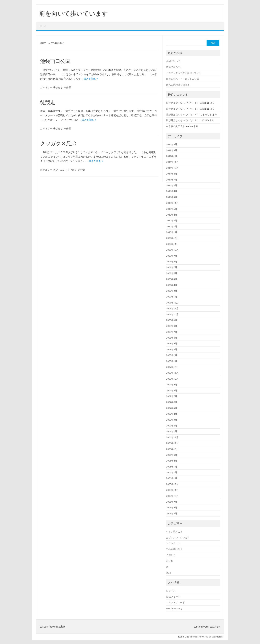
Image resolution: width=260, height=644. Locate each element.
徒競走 (48, 102)
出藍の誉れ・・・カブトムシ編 (183, 79)
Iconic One (184, 637)
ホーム (43, 26)
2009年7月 (172, 267)
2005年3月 (172, 513)
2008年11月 (172, 308)
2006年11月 (172, 443)
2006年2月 (172, 472)
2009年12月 (172, 238)
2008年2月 (172, 355)
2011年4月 (172, 191)
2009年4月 (172, 285)
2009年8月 (172, 262)
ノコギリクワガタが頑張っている (184, 73)
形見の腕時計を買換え (178, 85)
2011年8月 (172, 174)
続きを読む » (91, 79)
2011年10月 (172, 168)
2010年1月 (172, 232)
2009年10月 (172, 250)
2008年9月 (172, 320)
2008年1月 (172, 361)
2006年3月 (172, 467)
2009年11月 (172, 244)
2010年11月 (172, 203)
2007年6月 (172, 402)
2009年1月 (172, 297)
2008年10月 (172, 314)
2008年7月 (172, 332)
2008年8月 (172, 326)
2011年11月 (172, 162)
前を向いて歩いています (73, 13)
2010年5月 (172, 209)
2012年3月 (172, 150)
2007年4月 (172, 414)
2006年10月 (172, 449)
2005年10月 (172, 496)
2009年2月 (172, 291)
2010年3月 (172, 220)
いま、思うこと (174, 532)
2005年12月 (172, 484)
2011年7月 (172, 180)
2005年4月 (172, 507)
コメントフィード (175, 602)
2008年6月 (172, 338)
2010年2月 (172, 226)
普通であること (174, 67)
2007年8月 (172, 390)
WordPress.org (174, 608)
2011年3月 (172, 197)
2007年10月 (172, 379)
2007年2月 (172, 426)
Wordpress (218, 637)
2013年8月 (172, 144)
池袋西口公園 (55, 61)
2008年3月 (172, 349)
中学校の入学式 (174, 126)
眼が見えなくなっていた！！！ (183, 103)
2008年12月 (172, 303)
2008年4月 (172, 343)
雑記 (168, 573)
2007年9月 (172, 384)
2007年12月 (172, 367)
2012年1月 (172, 156)
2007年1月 (172, 431)
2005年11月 (172, 490)
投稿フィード (173, 597)
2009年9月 (172, 256)
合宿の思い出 (173, 61)
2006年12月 (172, 437)
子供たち (58, 87)
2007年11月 (172, 373)
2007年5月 (172, 408)
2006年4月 (172, 461)
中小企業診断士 (174, 549)
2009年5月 (172, 279)
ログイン (171, 591)
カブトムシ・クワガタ (65, 170)
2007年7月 (172, 396)
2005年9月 (172, 502)
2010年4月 (172, 215)
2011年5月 (172, 185)
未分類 (67, 87)
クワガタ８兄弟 (58, 143)
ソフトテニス (173, 543)
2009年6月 (172, 273)
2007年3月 (172, 420)
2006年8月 (172, 455)
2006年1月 (172, 478)
